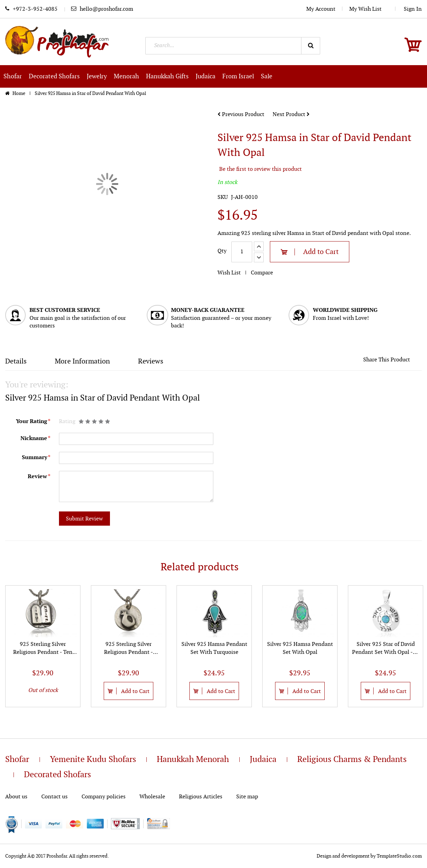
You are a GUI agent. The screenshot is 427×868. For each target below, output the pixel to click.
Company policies (104, 797)
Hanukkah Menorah (193, 760)
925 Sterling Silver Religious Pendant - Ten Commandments (43, 652)
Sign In (413, 9)
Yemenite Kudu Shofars (93, 760)
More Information (82, 361)
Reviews (151, 361)
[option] (43, 646)
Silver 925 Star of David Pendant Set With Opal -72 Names (386, 652)
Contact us (54, 797)
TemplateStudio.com (399, 856)
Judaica (263, 760)
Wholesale (152, 797)
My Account (321, 9)
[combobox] (233, 46)
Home (19, 93)
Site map (247, 797)
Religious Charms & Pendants (352, 760)
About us (16, 797)
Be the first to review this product (261, 169)
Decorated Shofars (57, 775)
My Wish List (369, 9)
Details (16, 361)
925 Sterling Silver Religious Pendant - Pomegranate (129, 652)
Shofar (17, 760)
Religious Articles (201, 797)
